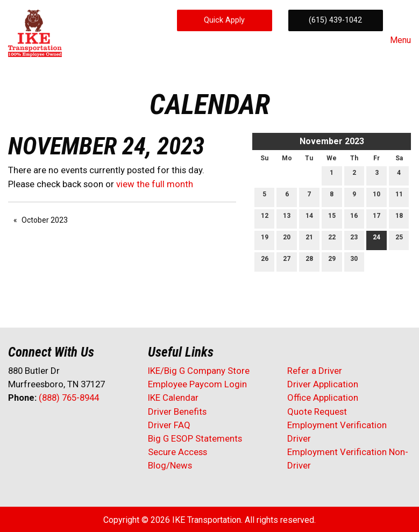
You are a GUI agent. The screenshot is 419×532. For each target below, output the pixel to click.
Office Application (324, 398)
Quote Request (317, 412)
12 (265, 218)
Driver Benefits (178, 412)
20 (287, 240)
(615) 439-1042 (335, 20)
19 (265, 240)
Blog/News (170, 465)
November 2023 (332, 141)
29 (332, 261)
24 (377, 240)
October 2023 (45, 220)
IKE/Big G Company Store (199, 371)
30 (354, 261)
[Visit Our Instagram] (86, 426)
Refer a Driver (315, 371)
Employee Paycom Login (197, 384)
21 (309, 240)
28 (309, 261)
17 (377, 218)
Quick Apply (224, 20)
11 (399, 197)
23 (354, 240)
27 (287, 261)
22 (332, 240)
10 (377, 197)
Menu (395, 40)
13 (287, 218)
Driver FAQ (169, 425)
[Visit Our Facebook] (17, 426)
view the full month (155, 184)
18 (399, 218)
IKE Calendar (173, 398)
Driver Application (323, 384)
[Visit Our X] (34, 426)
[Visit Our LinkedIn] (51, 426)
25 (399, 240)
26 (265, 261)
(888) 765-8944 (69, 398)
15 (332, 218)
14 (309, 218)
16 (354, 218)
